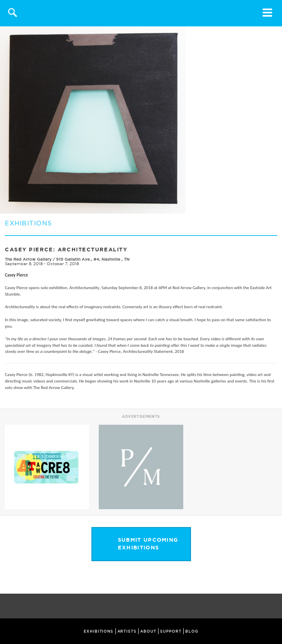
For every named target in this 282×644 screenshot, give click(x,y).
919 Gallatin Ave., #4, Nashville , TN (93, 259)
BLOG (192, 631)
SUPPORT (171, 631)
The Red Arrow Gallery (28, 259)
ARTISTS (127, 631)
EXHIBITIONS (99, 631)
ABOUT (148, 631)
